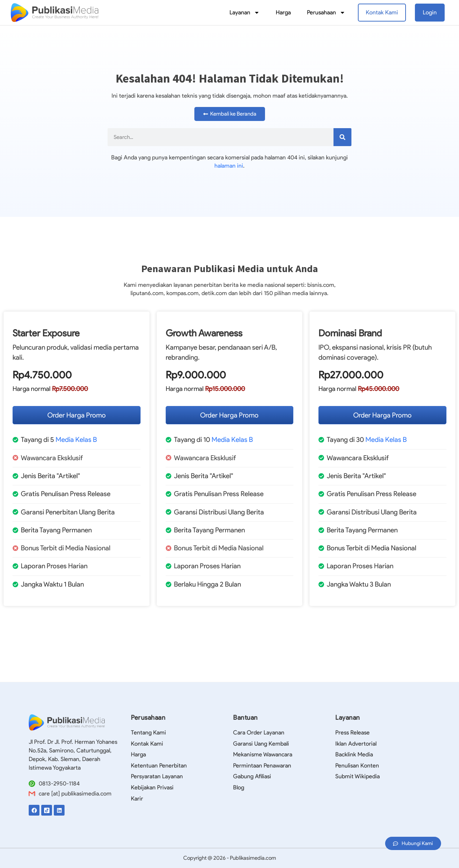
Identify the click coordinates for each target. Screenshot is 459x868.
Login (430, 12)
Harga (283, 12)
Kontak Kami (382, 12)
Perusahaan (326, 13)
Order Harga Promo (77, 415)
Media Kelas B (76, 440)
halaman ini (229, 166)
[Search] (342, 137)
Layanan (245, 13)
